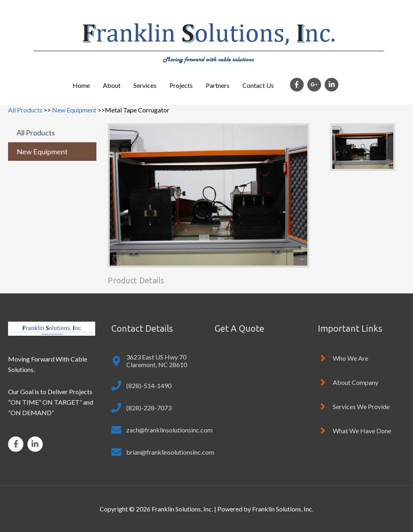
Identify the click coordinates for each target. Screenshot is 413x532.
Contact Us (258, 85)
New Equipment (74, 110)
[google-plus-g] (315, 85)
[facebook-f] (298, 85)
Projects (181, 85)
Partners (218, 85)
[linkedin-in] (333, 85)
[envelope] (162, 430)
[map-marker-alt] (155, 361)
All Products (25, 110)
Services (145, 85)
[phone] (141, 385)
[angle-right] (343, 358)
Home (81, 85)
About (112, 85)
